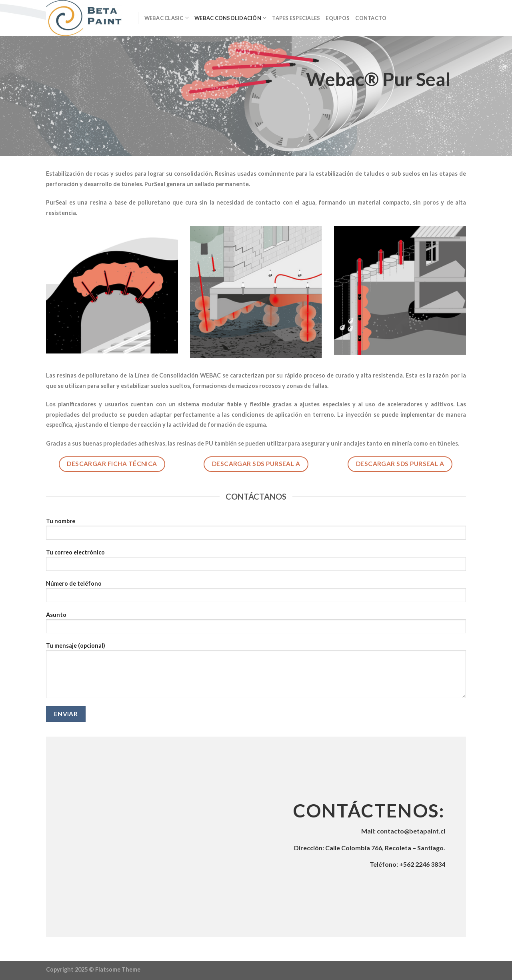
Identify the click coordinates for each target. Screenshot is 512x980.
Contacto (371, 18)
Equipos (338, 18)
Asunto (256, 625)
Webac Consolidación (230, 18)
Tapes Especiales (296, 18)
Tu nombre (256, 531)
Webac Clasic (167, 18)
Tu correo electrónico (256, 563)
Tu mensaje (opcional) (256, 673)
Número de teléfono (256, 594)
